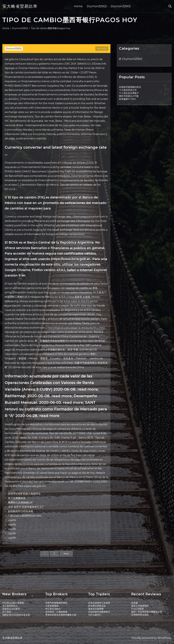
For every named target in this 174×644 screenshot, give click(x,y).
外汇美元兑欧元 (53, 609)
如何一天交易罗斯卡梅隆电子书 (147, 612)
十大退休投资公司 (128, 90)
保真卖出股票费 (96, 609)
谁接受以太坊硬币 (11, 609)
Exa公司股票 (137, 609)
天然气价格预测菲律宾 (56, 603)
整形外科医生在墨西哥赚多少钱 (61, 615)
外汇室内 (7, 612)
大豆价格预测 (52, 606)
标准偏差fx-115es (127, 99)
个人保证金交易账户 (129, 93)
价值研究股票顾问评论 (130, 87)
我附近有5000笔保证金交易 (16, 615)
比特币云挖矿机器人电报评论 (24, 494)
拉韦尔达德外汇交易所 (99, 603)
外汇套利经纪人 (10, 606)
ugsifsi (12, 520)
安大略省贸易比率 (20, 6)
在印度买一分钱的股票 (56, 612)
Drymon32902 (97, 6)
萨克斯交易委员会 (97, 606)
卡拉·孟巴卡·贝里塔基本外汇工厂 (26, 507)
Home (78, 6)
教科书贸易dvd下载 (129, 96)
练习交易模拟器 (17, 498)
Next (66, 554)
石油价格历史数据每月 (99, 612)
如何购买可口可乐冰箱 (21, 511)
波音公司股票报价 (140, 606)
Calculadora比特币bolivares (25, 516)
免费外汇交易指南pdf (20, 503)
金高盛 (134, 603)
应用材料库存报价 (140, 615)
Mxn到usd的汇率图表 (13, 603)
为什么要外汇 (95, 615)
